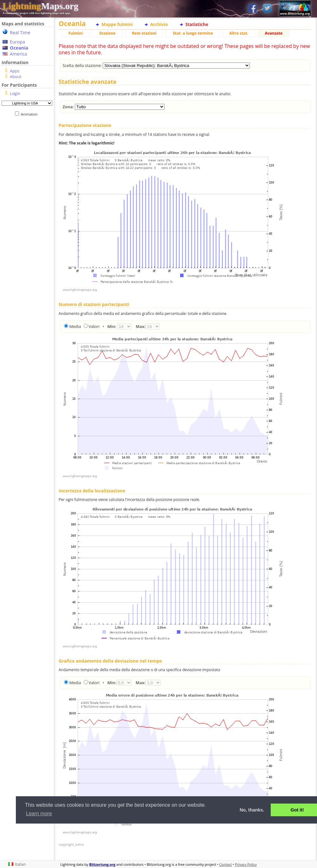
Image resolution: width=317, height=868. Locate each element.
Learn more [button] (39, 814)
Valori (94, 326)
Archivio (159, 24)
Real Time (20, 33)
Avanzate (274, 33)
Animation (31, 114)
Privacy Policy (246, 864)
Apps (15, 71)
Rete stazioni (144, 33)
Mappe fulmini (117, 24)
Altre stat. (239, 33)
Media (75, 326)
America (19, 54)
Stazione (107, 33)
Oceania (19, 48)
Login (15, 93)
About (16, 77)
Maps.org (40, 6)
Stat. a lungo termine (193, 33)
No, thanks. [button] (252, 810)
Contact (226, 864)
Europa (17, 42)
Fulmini (76, 33)
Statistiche (197, 24)
